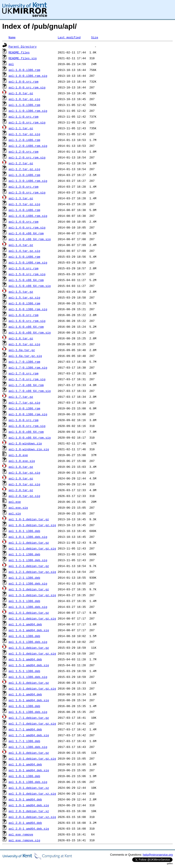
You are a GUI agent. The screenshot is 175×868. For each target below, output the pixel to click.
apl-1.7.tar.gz (21, 397)
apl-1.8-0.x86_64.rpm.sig (30, 437)
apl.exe (15, 502)
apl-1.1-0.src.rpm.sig (27, 122)
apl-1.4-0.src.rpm (24, 222)
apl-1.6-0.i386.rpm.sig (28, 309)
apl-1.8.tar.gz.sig (24, 472)
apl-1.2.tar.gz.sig (24, 169)
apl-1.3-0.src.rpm (24, 187)
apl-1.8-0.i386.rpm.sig (28, 414)
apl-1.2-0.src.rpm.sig (27, 157)
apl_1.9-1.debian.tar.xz (29, 788)
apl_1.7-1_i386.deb (24, 741)
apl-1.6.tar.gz (21, 338)
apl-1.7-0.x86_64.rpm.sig (30, 391)
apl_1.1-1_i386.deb (24, 554)
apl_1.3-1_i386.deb (24, 601)
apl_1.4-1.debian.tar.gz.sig (32, 618)
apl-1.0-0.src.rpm (24, 81)
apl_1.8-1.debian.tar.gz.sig (32, 758)
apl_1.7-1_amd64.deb (25, 729)
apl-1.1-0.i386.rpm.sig (28, 111)
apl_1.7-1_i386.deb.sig (28, 747)
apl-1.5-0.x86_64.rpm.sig (30, 286)
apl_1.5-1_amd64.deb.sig (29, 665)
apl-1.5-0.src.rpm (24, 268)
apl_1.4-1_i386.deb (24, 636)
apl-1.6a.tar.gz (22, 350)
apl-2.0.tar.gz (21, 490)
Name (12, 37)
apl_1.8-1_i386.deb (24, 776)
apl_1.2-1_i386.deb (24, 578)
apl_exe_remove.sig (24, 840)
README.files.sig (23, 58)
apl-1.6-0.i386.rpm (24, 303)
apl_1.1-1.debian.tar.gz (29, 543)
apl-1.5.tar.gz (21, 292)
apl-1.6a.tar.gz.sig (25, 356)
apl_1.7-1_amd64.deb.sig (29, 735)
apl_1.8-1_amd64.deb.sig (29, 770)
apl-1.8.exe (18, 455)
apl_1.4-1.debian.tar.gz (29, 613)
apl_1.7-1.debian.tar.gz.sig (32, 723)
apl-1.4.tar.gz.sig (24, 251)
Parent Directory (23, 46)
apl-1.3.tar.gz (21, 198)
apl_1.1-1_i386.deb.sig (28, 560)
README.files (19, 52)
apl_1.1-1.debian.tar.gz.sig (32, 548)
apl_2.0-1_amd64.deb (25, 823)
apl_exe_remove (21, 834)
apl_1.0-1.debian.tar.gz (29, 519)
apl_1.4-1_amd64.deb (25, 624)
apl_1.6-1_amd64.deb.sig (29, 700)
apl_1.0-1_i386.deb (24, 531)
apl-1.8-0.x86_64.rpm (26, 432)
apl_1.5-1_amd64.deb (25, 659)
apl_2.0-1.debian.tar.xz (29, 811)
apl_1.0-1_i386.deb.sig (28, 537)
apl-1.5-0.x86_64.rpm (26, 280)
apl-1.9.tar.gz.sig (24, 484)
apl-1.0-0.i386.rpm (24, 70)
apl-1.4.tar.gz (21, 245)
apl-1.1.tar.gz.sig (24, 134)
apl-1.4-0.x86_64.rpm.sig (30, 239)
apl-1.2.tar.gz (21, 163)
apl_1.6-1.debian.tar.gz (29, 683)
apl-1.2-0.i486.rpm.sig (28, 146)
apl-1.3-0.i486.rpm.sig (28, 181)
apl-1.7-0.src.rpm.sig (27, 379)
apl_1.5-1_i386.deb (24, 671)
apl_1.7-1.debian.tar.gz (29, 718)
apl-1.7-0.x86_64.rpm (26, 385)
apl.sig (15, 513)
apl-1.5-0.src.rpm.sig (27, 274)
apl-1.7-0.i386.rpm (24, 362)
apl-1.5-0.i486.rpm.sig (28, 262)
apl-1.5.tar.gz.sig (24, 297)
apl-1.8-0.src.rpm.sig (27, 426)
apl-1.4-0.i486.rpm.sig (28, 216)
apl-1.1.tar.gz (21, 128)
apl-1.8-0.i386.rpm (24, 408)
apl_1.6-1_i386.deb (24, 706)
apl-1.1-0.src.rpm (24, 116)
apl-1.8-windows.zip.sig (29, 449)
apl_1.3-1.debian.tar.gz (29, 589)
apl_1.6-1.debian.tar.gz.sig (32, 688)
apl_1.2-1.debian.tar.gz (29, 566)
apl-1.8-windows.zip (25, 443)
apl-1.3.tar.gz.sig (24, 204)
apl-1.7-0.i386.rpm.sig (28, 367)
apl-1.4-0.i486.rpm (24, 210)
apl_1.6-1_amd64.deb (25, 694)
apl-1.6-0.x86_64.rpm (26, 327)
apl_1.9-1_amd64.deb (25, 799)
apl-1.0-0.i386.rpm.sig (28, 76)
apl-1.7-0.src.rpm (24, 373)
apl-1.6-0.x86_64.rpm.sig (30, 332)
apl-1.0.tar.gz (21, 93)
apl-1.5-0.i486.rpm (24, 257)
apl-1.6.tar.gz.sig (24, 344)
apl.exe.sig (18, 508)
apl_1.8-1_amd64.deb (25, 764)
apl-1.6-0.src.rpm (24, 315)
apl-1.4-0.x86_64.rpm (26, 233)
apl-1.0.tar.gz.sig (24, 99)
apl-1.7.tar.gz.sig (24, 402)
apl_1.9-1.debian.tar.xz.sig (32, 793)
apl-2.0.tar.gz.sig (24, 496)
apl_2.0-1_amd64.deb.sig (29, 828)
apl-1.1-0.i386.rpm (24, 105)
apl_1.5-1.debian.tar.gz (29, 648)
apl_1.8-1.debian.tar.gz (29, 753)
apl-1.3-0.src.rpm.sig (27, 192)
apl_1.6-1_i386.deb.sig (28, 712)
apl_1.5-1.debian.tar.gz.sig (32, 653)
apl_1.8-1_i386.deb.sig (28, 782)
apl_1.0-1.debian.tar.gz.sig (32, 525)
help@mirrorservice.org (158, 855)
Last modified (69, 37)
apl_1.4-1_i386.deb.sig (28, 642)
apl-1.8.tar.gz (21, 467)
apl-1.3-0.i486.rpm (24, 175)
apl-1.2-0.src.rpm (24, 152)
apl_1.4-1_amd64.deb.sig (29, 630)
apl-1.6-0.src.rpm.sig (27, 321)
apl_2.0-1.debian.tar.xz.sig (32, 817)
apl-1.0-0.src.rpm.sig (27, 87)
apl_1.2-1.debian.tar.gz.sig (32, 572)
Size (94, 37)
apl (11, 64)
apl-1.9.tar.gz (21, 478)
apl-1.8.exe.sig (22, 461)
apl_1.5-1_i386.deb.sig (28, 677)
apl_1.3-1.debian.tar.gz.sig (32, 595)
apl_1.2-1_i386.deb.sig (28, 583)
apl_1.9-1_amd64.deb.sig (29, 805)
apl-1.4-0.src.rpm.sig (27, 227)
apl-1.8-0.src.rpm (24, 420)
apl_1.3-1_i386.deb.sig (28, 607)
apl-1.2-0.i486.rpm (24, 140)
